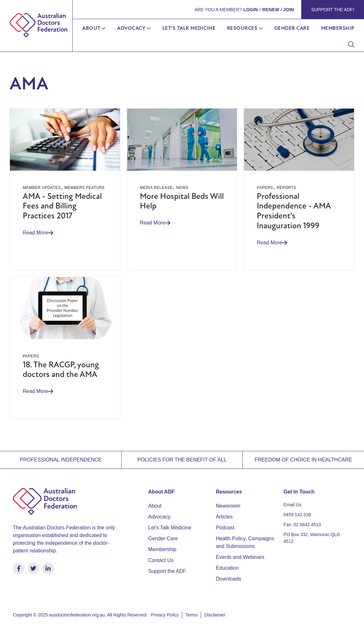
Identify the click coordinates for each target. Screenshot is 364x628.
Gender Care (292, 29)
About (91, 29)
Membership (338, 29)
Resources (242, 29)
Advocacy (131, 29)
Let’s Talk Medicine (189, 29)
